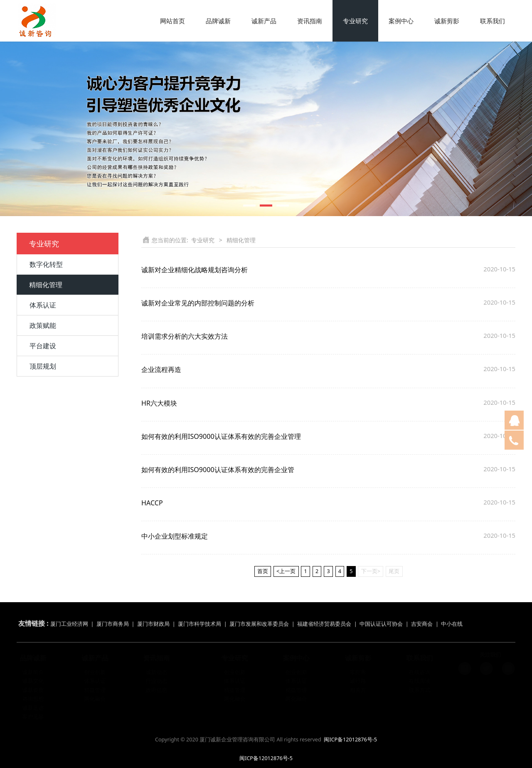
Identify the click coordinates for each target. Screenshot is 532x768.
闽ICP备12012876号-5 (350, 740)
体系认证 (43, 305)
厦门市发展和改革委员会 (259, 617)
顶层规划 (43, 366)
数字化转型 (46, 264)
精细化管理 (46, 285)
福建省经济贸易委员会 (324, 617)
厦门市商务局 (113, 617)
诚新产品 (264, 21)
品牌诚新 (218, 21)
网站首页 (172, 21)
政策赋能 (43, 325)
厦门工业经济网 (69, 617)
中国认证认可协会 (381, 617)
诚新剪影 (447, 21)
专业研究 (355, 21)
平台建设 (43, 346)
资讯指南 (310, 21)
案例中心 (401, 21)
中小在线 (452, 617)
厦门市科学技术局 (199, 617)
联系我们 (493, 21)
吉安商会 (422, 617)
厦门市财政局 (153, 617)
